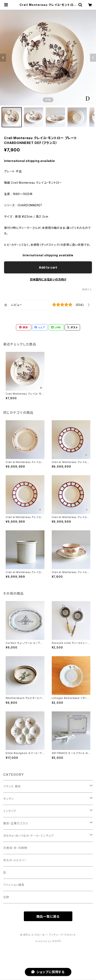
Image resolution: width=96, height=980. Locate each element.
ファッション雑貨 (14, 885)
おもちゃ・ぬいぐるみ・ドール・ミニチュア (29, 836)
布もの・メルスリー (15, 860)
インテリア (10, 811)
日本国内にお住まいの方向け (48, 279)
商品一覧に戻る (48, 916)
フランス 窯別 (12, 786)
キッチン (8, 799)
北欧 (6, 897)
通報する (87, 289)
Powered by (48, 941)
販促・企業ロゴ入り (16, 823)
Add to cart (48, 267)
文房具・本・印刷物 (15, 848)
